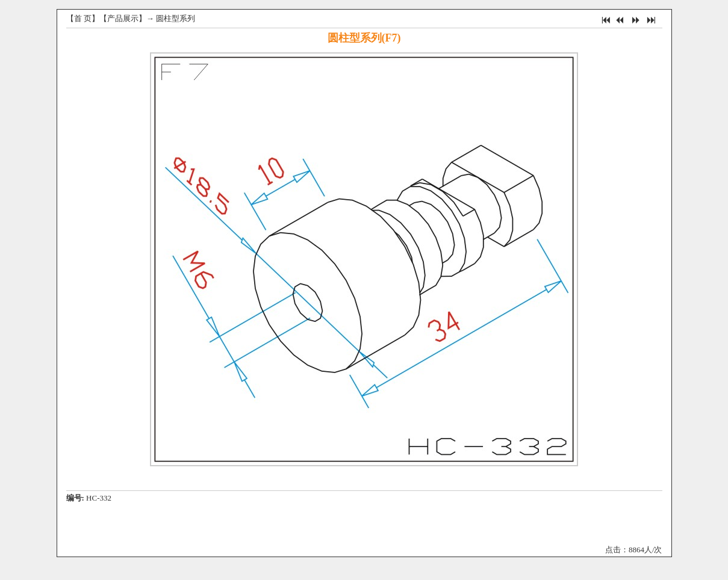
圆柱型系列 (176, 18)
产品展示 (123, 18)
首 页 (83, 18)
